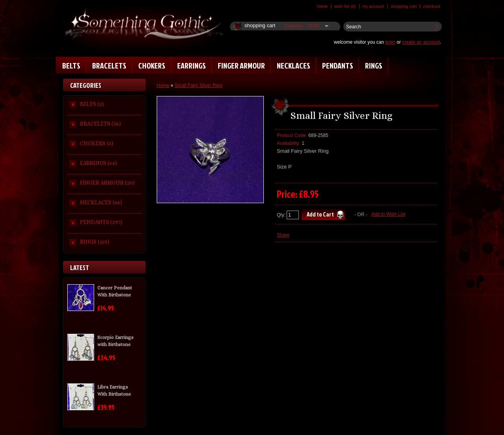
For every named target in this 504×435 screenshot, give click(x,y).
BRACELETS (109, 65)
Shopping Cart (404, 6)
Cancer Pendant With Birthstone (115, 291)
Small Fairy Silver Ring (198, 85)
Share (283, 235)
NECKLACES (294, 65)
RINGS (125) (95, 242)
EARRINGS (192, 65)
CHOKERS (152, 65)
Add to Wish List (388, 214)
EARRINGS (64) (98, 163)
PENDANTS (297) (101, 222)
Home (322, 6)
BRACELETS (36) (100, 124)
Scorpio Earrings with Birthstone (115, 341)
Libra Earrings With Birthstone (114, 391)
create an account (421, 42)
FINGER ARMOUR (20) (107, 183)
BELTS (71, 65)
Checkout (432, 6)
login (390, 42)
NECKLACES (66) (101, 202)
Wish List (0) (345, 6)
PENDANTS (338, 65)
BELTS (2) (92, 104)
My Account (373, 6)
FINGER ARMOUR (241, 65)
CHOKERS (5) (97, 143)
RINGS (374, 65)
